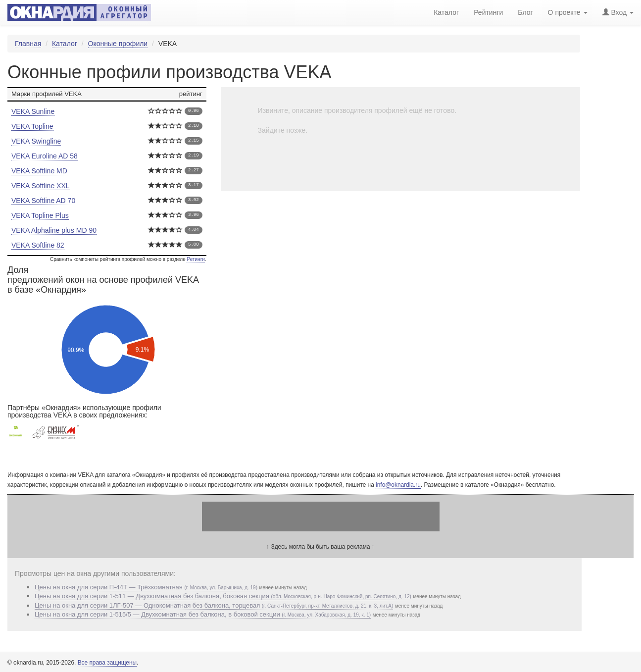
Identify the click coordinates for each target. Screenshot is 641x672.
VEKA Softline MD (39, 171)
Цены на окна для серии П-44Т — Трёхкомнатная (146, 587)
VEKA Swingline (36, 141)
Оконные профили (118, 44)
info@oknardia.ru (398, 485)
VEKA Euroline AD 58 (45, 156)
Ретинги (196, 259)
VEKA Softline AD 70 (43, 201)
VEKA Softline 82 (38, 245)
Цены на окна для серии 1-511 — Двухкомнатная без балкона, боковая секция (223, 596)
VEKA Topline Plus (40, 215)
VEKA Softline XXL (41, 186)
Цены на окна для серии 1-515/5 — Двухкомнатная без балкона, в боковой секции (203, 614)
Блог (525, 12)
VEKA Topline (32, 126)
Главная (28, 44)
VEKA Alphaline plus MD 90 (54, 230)
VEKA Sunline (33, 111)
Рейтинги (488, 12)
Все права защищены (107, 663)
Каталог (65, 44)
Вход (618, 12)
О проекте (568, 12)
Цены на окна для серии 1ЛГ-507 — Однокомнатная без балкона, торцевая (214, 605)
